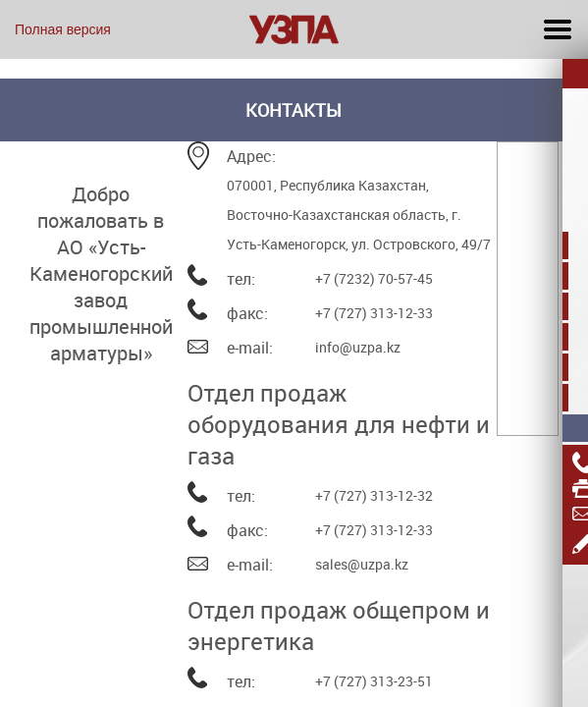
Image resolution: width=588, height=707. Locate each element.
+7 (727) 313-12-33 (374, 313)
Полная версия (63, 29)
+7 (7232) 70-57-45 (374, 278)
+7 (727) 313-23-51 (374, 681)
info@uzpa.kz (358, 347)
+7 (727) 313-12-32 (374, 495)
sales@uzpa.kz (362, 564)
